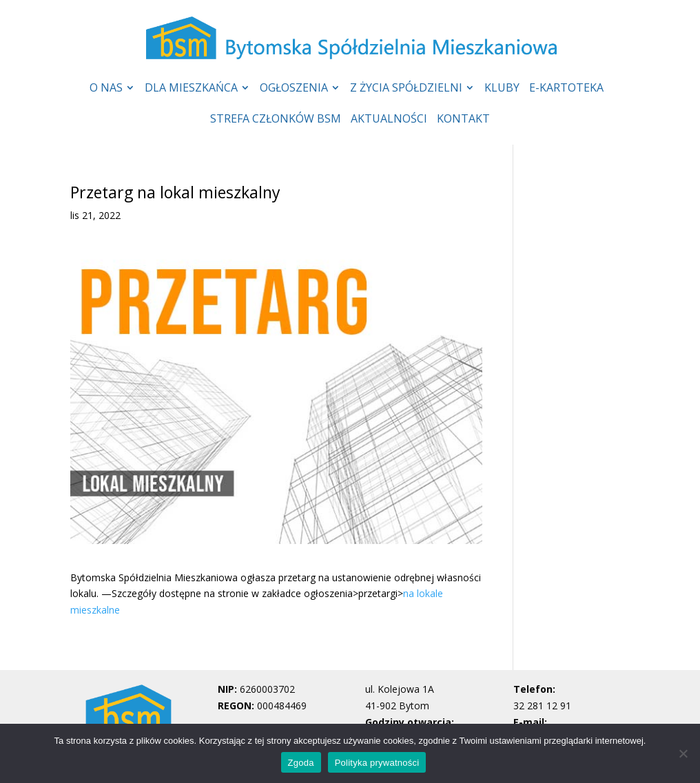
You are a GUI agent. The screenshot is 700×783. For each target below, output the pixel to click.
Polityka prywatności (377, 763)
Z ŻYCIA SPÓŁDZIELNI (406, 89)
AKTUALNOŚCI (389, 120)
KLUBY (502, 89)
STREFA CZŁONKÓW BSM (276, 120)
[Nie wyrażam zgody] (683, 753)
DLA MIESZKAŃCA (191, 89)
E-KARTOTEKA (566, 89)
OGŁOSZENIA (294, 89)
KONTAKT (463, 120)
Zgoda (301, 763)
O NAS (106, 89)
